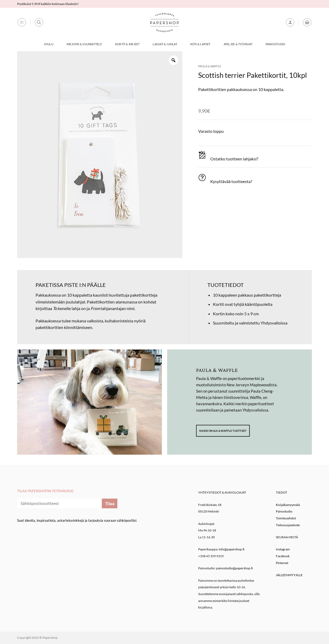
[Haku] (39, 22)
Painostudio (275, 44)
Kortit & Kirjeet (127, 44)
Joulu (49, 44)
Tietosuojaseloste (288, 525)
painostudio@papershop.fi (235, 568)
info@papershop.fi (232, 549)
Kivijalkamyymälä (288, 505)
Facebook (283, 556)
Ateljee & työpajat (238, 44)
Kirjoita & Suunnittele (84, 44)
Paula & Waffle (210, 66)
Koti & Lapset (200, 44)
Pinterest (282, 563)
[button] (22, 22)
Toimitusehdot (286, 518)
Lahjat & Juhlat (165, 44)
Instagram (283, 549)
